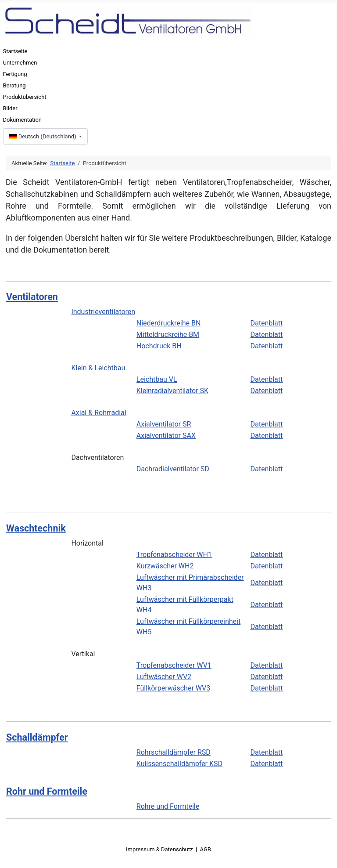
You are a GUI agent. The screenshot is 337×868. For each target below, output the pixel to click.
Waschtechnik (36, 528)
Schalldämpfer (37, 737)
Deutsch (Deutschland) (43, 136)
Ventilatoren (32, 297)
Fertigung (15, 74)
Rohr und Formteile (47, 791)
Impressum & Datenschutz (159, 849)
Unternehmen (20, 63)
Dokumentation (23, 120)
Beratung (14, 85)
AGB (206, 849)
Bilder (10, 108)
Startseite (15, 51)
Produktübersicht (25, 97)
